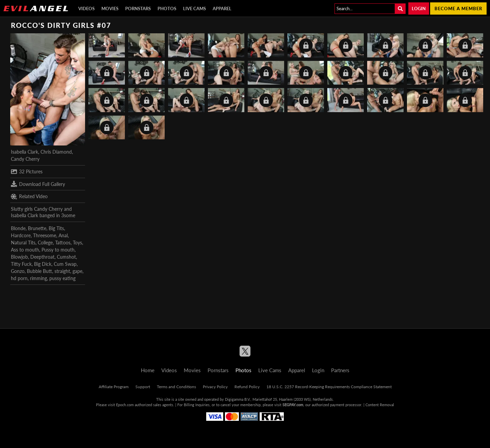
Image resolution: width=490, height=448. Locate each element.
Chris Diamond (56, 152)
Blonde (18, 228)
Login (419, 8)
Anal (63, 235)
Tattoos (63, 243)
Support (143, 387)
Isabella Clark (24, 152)
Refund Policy (247, 387)
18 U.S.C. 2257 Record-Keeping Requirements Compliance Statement (329, 387)
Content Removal (380, 405)
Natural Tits (23, 243)
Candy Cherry (25, 159)
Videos (86, 8)
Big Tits (56, 228)
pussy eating (62, 278)
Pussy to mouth (58, 250)
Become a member (458, 8)
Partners (340, 370)
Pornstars (138, 8)
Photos (167, 8)
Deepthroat (42, 257)
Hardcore (21, 235)
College (45, 243)
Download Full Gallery (38, 184)
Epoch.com (125, 405)
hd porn (19, 278)
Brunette (37, 228)
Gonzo (18, 271)
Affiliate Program (114, 387)
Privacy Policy (215, 387)
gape (77, 271)
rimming (38, 278)
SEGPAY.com (293, 405)
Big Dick (43, 264)
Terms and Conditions (176, 387)
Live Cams (194, 8)
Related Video (29, 196)
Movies (110, 8)
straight (62, 271)
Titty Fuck (21, 264)
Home (148, 370)
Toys (77, 243)
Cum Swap (65, 264)
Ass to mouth (25, 250)
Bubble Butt (39, 271)
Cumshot (66, 257)
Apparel (222, 8)
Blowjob (19, 257)
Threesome (45, 235)
